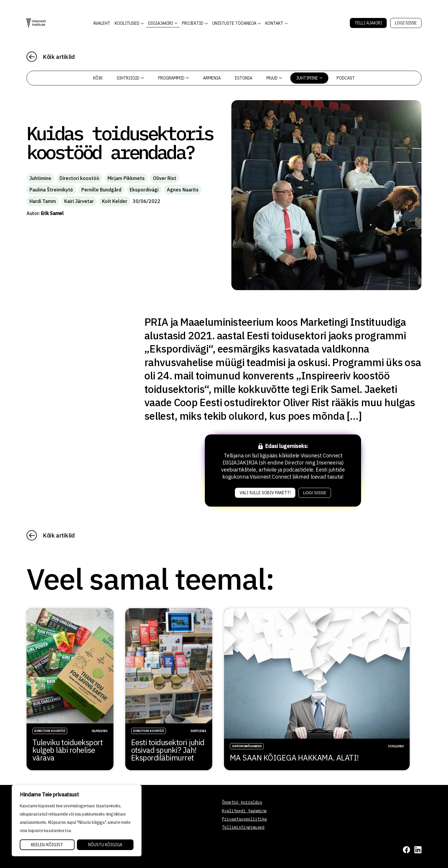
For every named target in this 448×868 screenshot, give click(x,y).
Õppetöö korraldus (242, 802)
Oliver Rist (165, 178)
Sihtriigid (130, 78)
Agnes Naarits (183, 190)
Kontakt (274, 23)
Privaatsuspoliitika (244, 819)
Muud (274, 78)
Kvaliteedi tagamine (244, 811)
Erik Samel (52, 213)
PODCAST (346, 78)
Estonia (244, 78)
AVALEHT (102, 23)
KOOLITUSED (127, 23)
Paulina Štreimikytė (51, 190)
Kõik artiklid (59, 57)
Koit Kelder (115, 201)
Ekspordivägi (144, 190)
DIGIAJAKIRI (161, 23)
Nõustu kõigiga (105, 845)
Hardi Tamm (43, 201)
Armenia (212, 78)
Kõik (98, 78)
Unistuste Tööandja (234, 23)
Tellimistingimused (243, 827)
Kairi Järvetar (79, 201)
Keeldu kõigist (47, 845)
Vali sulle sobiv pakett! (265, 493)
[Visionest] (36, 23)
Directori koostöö (79, 178)
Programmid (173, 78)
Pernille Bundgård (101, 190)
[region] (77, 821)
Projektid (193, 23)
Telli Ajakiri (368, 23)
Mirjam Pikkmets (126, 178)
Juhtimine (309, 78)
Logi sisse (406, 23)
